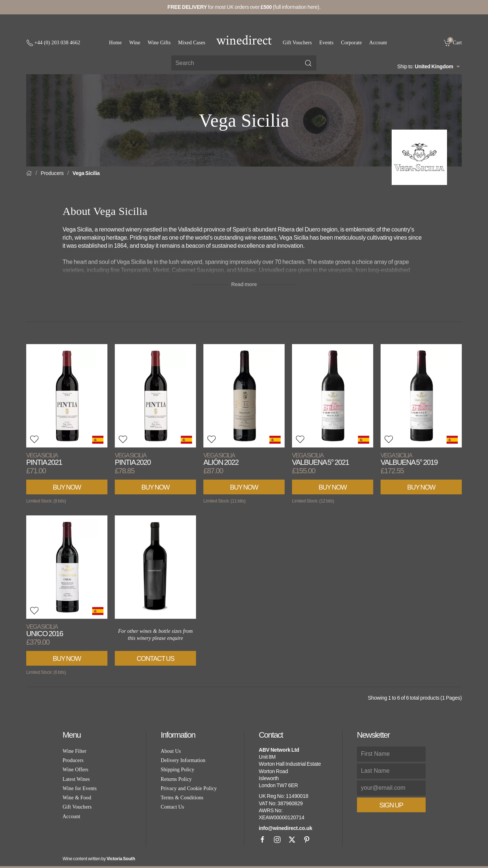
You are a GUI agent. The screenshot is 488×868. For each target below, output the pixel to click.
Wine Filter (74, 751)
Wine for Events (80, 788)
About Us (171, 751)
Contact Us (155, 659)
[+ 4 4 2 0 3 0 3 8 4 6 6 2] (53, 43)
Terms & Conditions (182, 798)
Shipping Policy (177, 770)
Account (378, 43)
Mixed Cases (192, 43)
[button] (34, 439)
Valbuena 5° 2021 (320, 459)
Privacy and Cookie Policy (189, 788)
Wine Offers (75, 770)
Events (327, 43)
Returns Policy (176, 779)
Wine (135, 43)
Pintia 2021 (44, 459)
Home (115, 43)
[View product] (67, 396)
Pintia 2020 (133, 459)
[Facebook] (262, 840)
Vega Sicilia (86, 173)
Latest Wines (76, 779)
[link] (453, 42)
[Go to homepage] (244, 40)
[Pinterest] (307, 840)
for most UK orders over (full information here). (244, 7)
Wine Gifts (159, 43)
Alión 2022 (221, 459)
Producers (52, 173)
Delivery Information (183, 760)
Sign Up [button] (391, 805)
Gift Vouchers (297, 43)
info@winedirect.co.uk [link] (286, 828)
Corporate (352, 43)
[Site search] (244, 63)
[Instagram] (277, 840)
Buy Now (67, 487)
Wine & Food (77, 798)
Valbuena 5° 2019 (409, 459)
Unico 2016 (45, 630)
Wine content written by (99, 859)
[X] (292, 840)
